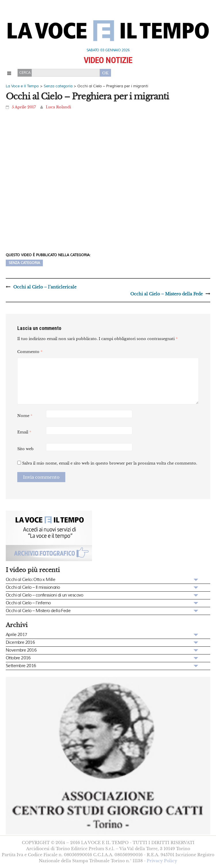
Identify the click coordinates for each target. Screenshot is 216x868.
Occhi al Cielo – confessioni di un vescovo (45, 595)
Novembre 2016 (21, 650)
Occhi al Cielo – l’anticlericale (45, 287)
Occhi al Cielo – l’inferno (28, 603)
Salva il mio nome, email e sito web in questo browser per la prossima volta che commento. (110, 463)
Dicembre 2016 (20, 642)
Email (24, 432)
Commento (30, 352)
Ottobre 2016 (18, 658)
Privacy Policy (162, 861)
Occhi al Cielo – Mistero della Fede (167, 294)
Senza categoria (24, 263)
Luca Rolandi (58, 107)
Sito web (25, 449)
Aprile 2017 (16, 635)
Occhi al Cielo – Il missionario (33, 587)
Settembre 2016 (21, 666)
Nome (25, 416)
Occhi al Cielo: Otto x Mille (30, 580)
